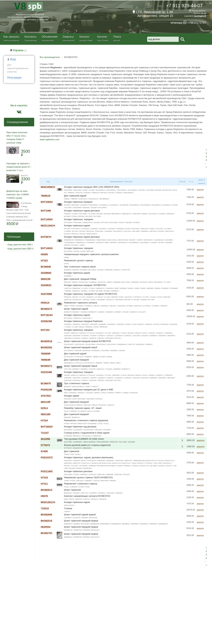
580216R (46, 414)
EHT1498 (46, 211)
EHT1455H (47, 219)
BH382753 (46, 533)
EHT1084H (47, 202)
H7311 (44, 484)
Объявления (50, 37)
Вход (13, 59)
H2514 (44, 408)
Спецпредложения (16, 122)
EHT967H (46, 237)
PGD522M (46, 390)
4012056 (45, 439)
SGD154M (46, 372)
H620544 (46, 527)
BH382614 (46, 490)
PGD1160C (47, 471)
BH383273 (46, 309)
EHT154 (45, 330)
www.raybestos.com (50, 139)
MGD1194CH (48, 226)
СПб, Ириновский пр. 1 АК (153, 12)
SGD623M (46, 321)
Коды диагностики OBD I (20, 245)
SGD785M (46, 294)
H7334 (44, 420)
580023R (46, 279)
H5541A (45, 303)
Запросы (68, 37)
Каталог (84, 37)
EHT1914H (47, 315)
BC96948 (46, 267)
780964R (46, 360)
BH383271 (46, 366)
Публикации (13, 237)
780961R (46, 196)
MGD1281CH (48, 502)
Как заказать (11, 37)
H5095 (44, 254)
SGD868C (46, 273)
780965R (46, 354)
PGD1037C (47, 458)
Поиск (117, 37)
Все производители (50, 57)
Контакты (30, 37)
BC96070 (46, 383)
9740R (44, 451)
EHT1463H (47, 248)
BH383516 (46, 341)
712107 (45, 433)
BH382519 (46, 521)
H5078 (44, 496)
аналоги (200, 190)
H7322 (44, 261)
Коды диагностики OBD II (21, 249)
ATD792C (46, 396)
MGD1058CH (48, 187)
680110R (46, 402)
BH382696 (46, 515)
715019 (45, 508)
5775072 (45, 445)
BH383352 (46, 347)
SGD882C (46, 285)
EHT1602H (47, 427)
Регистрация (14, 77)
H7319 (44, 478)
